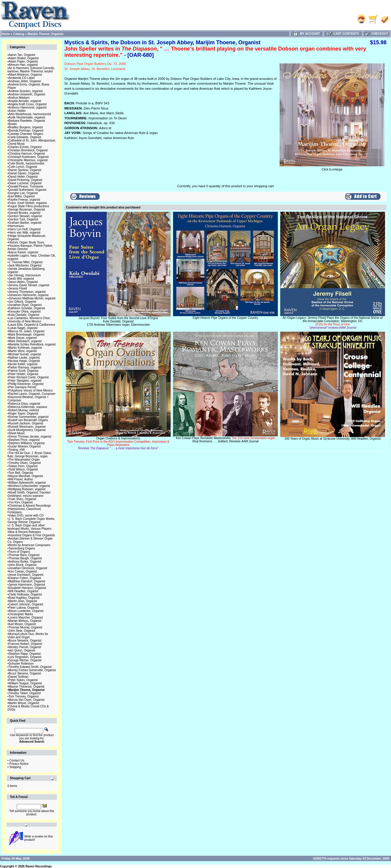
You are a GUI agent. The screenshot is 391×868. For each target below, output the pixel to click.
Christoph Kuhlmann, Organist (29, 157)
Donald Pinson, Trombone (26, 186)
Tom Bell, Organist (21, 473)
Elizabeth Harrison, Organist (27, 588)
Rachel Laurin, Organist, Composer (32, 394)
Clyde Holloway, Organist (25, 594)
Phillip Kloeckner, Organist (26, 384)
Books (13, 124)
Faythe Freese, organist (25, 200)
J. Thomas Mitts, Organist (26, 262)
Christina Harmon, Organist (27, 154)
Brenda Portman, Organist (26, 131)
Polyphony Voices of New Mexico (31, 390)
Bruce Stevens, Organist (25, 673)
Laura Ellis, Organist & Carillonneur (32, 325)
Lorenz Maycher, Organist (26, 618)
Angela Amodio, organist (25, 101)
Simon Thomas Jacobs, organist (30, 437)
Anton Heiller (17, 111)
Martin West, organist (23, 351)
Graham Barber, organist (25, 223)
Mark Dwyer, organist (23, 338)
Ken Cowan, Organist (23, 571)
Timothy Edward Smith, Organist (30, 667)
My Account (307, 34)
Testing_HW (17, 450)
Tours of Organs (19, 552)
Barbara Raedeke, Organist (27, 121)
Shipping (15, 767)
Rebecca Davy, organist (24, 404)
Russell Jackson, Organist (26, 423)
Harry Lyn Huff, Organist (25, 229)
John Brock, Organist (23, 565)
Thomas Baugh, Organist (25, 558)
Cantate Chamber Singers (26, 134)
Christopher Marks (21, 614)
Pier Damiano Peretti (22, 387)
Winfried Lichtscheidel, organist (29, 486)
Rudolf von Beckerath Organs (28, 420)
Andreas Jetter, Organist (25, 81)
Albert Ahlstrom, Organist (25, 75)
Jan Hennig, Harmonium (25, 275)
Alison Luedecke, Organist (26, 611)
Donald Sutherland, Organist (28, 190)
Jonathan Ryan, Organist (25, 305)
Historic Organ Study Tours (26, 242)
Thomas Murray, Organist (26, 627)
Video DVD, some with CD (26, 516)
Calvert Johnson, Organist (26, 604)
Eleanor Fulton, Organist (25, 578)
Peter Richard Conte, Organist (29, 377)
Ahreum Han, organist (23, 65)
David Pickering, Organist (26, 180)
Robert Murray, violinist (24, 410)
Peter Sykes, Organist (23, 680)
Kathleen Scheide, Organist (27, 308)
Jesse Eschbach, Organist (26, 575)
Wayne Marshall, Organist (26, 476)
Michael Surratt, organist (25, 354)
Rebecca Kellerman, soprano (28, 407)
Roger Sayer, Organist (24, 414)
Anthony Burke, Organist (25, 562)
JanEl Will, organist (21, 279)
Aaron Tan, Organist (22, 55)
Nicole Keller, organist (23, 364)
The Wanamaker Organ (24, 460)
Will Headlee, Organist (24, 591)
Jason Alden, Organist (23, 282)
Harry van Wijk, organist (25, 233)
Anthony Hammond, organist (28, 108)
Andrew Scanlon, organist (26, 91)
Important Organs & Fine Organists (32, 535)
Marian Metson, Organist (25, 621)
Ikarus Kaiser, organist (24, 252)
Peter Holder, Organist (24, 374)
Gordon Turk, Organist (24, 219)
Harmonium (16, 226)
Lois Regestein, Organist (25, 657)
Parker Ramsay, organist (25, 367)
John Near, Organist (22, 631)
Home (6, 34)
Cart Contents (343, 34)
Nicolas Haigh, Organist (24, 361)
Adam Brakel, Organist (24, 58)
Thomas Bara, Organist (24, 555)
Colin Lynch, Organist (23, 167)
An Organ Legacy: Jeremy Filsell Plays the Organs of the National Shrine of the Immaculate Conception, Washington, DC (333, 323)
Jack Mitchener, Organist (25, 265)
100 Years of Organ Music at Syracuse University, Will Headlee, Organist (333, 439)
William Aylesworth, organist (27, 483)
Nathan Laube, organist (24, 358)
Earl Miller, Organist (22, 196)
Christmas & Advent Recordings (30, 506)
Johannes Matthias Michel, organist (32, 298)
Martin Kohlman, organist (25, 348)
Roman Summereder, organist (29, 417)
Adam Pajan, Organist (23, 61)
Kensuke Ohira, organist (25, 312)
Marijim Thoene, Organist (46, 34)
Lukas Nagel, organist (23, 328)
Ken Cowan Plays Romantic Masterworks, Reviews (225, 440)
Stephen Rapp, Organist (25, 654)
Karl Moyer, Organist (22, 624)
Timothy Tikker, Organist (25, 693)
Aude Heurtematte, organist (27, 117)
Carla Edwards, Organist (25, 137)
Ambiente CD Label (22, 78)
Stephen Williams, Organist (27, 443)
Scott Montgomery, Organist (27, 430)
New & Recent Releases (25, 532)
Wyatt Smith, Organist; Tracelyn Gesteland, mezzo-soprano (29, 494)
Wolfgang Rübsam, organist (27, 489)
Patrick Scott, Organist (24, 371)
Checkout (376, 34)
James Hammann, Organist (27, 585)
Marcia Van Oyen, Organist (27, 700)
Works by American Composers (30, 545)
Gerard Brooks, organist (25, 213)
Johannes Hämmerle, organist (29, 295)
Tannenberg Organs (22, 548)
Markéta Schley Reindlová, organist (32, 344)
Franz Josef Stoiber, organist (28, 203)
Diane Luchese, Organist (25, 183)
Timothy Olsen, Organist (25, 463)
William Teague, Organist (25, 683)
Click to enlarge (332, 168)
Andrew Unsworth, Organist (27, 94)
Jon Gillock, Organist (22, 302)
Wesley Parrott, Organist (25, 647)
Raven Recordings (39, 866)
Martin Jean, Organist (23, 601)
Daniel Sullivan (19, 677)
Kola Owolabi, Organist (24, 315)
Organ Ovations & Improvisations (118, 443)
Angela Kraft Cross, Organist (28, 104)
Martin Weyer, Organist (24, 703)
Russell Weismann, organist (27, 427)
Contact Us (17, 760)
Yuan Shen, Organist (22, 499)
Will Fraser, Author (21, 479)
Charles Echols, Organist (25, 147)
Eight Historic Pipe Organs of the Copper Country (225, 318)
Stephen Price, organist (24, 440)
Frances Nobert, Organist (25, 644)
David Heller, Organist (23, 177)
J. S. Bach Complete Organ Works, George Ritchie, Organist (31, 520)
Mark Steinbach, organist (25, 341)
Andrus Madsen (19, 98)
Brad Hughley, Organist (24, 598)
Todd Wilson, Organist (23, 469)
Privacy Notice (19, 764)
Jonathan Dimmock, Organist (28, 568)
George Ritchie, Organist (25, 660)
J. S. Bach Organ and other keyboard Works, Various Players (29, 527)
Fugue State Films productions (29, 206)
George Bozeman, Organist (27, 210)
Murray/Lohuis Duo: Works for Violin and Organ (28, 636)
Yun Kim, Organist (21, 502)
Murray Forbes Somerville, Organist (32, 670)
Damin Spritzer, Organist (25, 170)
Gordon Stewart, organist (25, 216)
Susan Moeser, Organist (25, 446)
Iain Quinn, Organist (22, 650)
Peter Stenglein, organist (25, 381)
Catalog (19, 34)
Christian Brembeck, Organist (28, 150)
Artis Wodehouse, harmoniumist (30, 114)
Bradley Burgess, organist (26, 127)
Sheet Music (17, 433)
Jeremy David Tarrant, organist (29, 285)
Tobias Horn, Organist (23, 466)
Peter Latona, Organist (24, 608)
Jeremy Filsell (18, 288)
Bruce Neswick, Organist (25, 641)
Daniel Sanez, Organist (24, 173)
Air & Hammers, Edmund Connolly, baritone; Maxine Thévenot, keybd (31, 70)
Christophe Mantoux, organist (28, 160)
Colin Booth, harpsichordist (27, 163)
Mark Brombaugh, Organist (27, 335)
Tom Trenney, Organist (24, 696)
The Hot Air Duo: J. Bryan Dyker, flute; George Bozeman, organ (30, 455)
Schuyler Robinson (21, 664)
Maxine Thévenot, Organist (27, 687)
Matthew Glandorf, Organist (27, 581)
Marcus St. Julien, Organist (27, 331)
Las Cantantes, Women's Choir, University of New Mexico (29, 320)
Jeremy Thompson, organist (27, 292)
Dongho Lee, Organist (23, 193)
